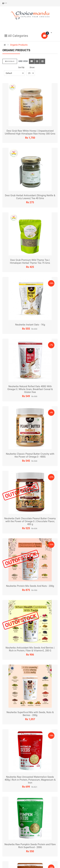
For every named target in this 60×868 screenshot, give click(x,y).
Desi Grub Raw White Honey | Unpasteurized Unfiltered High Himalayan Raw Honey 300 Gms (30, 132)
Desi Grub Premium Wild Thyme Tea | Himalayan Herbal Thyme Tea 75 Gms (30, 261)
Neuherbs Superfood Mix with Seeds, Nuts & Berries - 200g (30, 714)
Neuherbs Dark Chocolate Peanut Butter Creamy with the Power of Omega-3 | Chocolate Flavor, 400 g (30, 521)
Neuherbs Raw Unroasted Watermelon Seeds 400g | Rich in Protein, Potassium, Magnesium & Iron (30, 780)
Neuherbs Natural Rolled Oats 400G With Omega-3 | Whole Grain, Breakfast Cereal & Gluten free (30, 389)
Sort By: (22, 67)
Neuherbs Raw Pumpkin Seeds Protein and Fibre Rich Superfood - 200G (30, 846)
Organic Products (19, 45)
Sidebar (10, 61)
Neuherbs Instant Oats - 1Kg (30, 325)
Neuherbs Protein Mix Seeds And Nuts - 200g (30, 586)
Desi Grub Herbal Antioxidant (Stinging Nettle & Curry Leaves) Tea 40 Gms (30, 197)
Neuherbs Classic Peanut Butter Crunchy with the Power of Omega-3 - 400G (30, 455)
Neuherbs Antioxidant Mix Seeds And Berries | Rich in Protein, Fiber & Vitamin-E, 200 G (30, 649)
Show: (32, 67)
